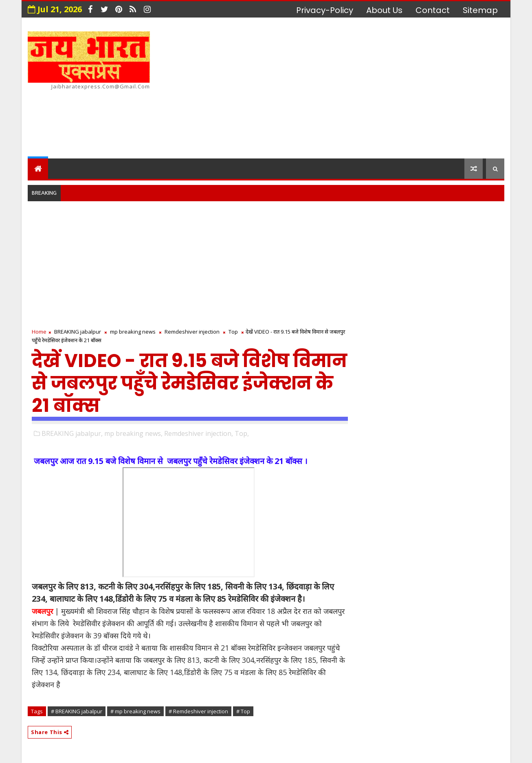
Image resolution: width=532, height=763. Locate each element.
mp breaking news (133, 332)
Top (233, 332)
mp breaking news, (133, 433)
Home (39, 332)
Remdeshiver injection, (199, 433)
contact (433, 10)
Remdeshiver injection (192, 332)
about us (384, 10)
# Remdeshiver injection (198, 711)
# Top (243, 711)
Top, (242, 433)
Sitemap (480, 10)
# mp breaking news (135, 711)
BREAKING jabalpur (78, 332)
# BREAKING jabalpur (77, 711)
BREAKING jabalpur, (72, 433)
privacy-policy (325, 10)
